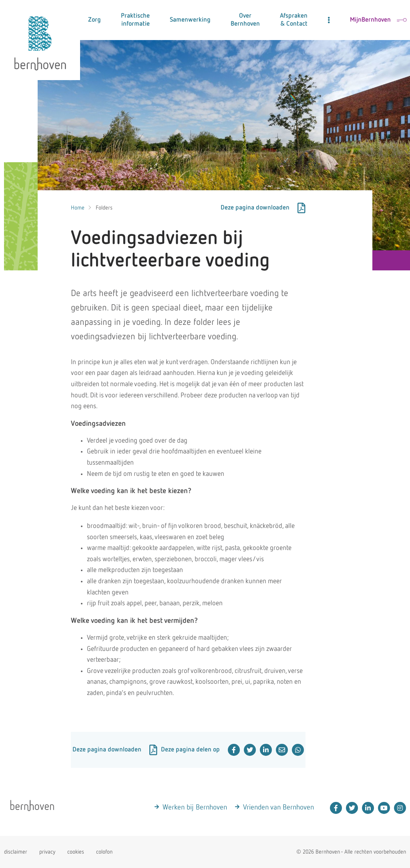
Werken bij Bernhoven (195, 808)
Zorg (94, 20)
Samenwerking (190, 20)
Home (78, 208)
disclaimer (16, 852)
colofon (104, 852)
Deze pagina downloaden (263, 208)
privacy (47, 852)
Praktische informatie (135, 20)
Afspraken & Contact (294, 20)
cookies (76, 852)
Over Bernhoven (245, 20)
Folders (104, 208)
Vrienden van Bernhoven (278, 808)
